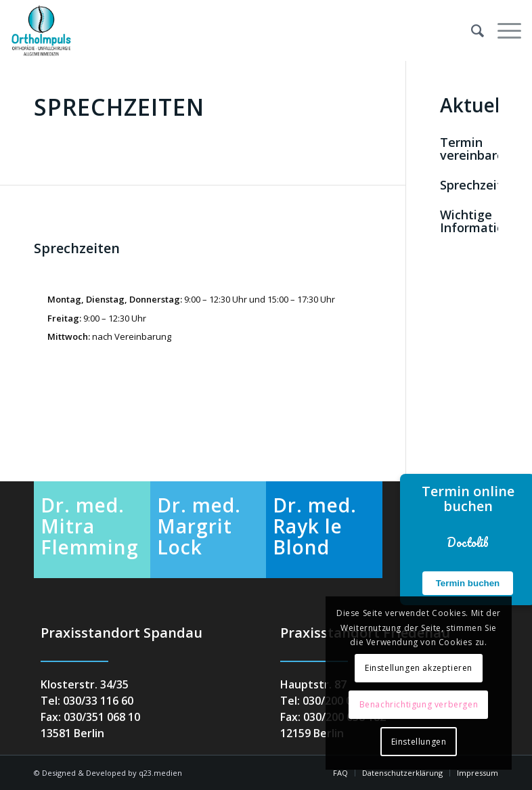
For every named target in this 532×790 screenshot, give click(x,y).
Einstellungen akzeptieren (419, 668)
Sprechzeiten (479, 185)
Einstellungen (419, 742)
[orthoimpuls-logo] (41, 30)
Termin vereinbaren (476, 149)
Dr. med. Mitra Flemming (90, 526)
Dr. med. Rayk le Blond (315, 526)
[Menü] (503, 30)
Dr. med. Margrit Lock (199, 526)
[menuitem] (471, 30)
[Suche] (471, 30)
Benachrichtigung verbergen (419, 704)
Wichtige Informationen (483, 221)
